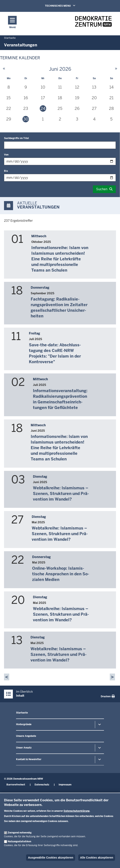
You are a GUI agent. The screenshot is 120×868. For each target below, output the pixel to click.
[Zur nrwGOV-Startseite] (93, 23)
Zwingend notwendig (20, 833)
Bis (6, 171)
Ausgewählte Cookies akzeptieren (51, 858)
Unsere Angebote (26, 736)
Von (6, 155)
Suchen (102, 189)
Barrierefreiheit (16, 785)
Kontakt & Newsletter (29, 759)
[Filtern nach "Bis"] (60, 178)
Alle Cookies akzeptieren (97, 858)
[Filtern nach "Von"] (60, 161)
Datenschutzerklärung (77, 811)
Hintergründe (24, 724)
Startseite (22, 713)
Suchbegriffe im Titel (16, 138)
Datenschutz (42, 785)
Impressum (65, 785)
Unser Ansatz (24, 748)
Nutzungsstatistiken (19, 841)
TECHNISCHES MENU (66, 6)
